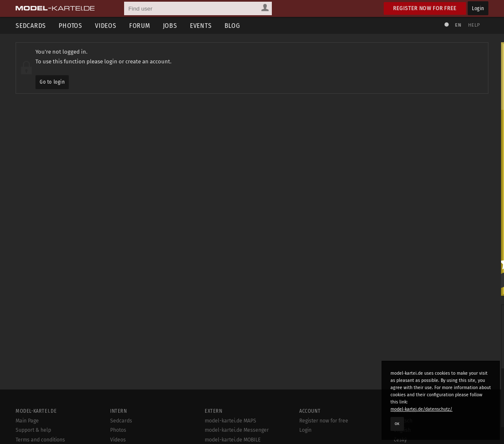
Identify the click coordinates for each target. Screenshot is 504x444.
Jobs (170, 26)
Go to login (52, 82)
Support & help (33, 430)
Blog (232, 26)
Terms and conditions (40, 440)
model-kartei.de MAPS (230, 421)
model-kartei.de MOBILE (233, 440)
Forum (140, 26)
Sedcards (31, 26)
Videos (106, 26)
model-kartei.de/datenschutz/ (421, 409)
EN (458, 25)
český (400, 440)
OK (397, 424)
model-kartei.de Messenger (237, 430)
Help (474, 25)
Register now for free (425, 8)
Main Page (27, 421)
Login (478, 8)
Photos (70, 26)
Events (201, 26)
